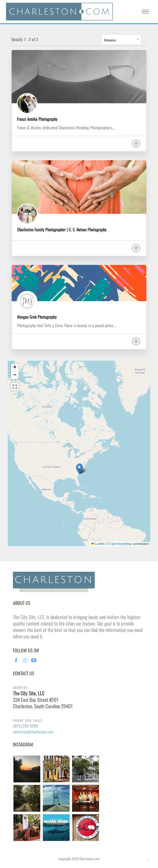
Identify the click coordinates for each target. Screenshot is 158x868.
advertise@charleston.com (33, 732)
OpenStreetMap (121, 544)
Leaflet (98, 544)
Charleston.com (90, 859)
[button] (79, 469)
